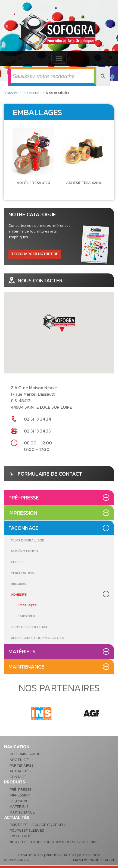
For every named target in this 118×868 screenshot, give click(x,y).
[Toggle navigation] (59, 58)
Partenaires (22, 765)
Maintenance (26, 667)
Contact (18, 777)
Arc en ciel (20, 760)
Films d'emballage (27, 540)
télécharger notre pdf (35, 254)
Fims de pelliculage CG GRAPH (37, 825)
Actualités (20, 771)
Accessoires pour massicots (38, 638)
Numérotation (24, 551)
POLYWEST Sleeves (27, 830)
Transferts (27, 616)
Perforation (23, 573)
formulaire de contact (45, 474)
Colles (17, 562)
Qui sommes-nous (26, 754)
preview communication (94, 860)
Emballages (27, 605)
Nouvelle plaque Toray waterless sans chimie (54, 842)
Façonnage (24, 528)
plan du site (89, 855)
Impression (23, 513)
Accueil (35, 93)
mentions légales (61, 855)
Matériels (22, 651)
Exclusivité (21, 836)
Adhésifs (19, 594)
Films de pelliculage (29, 627)
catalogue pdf (31, 855)
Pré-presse (24, 498)
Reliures (19, 584)
